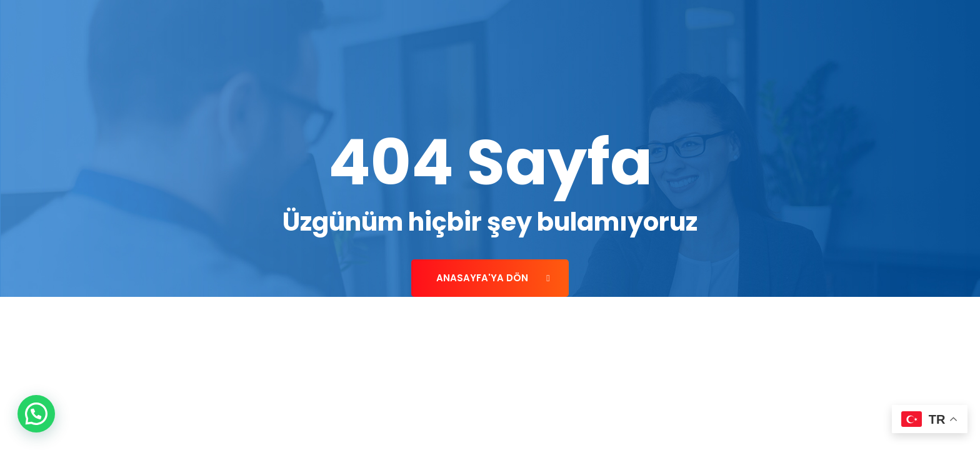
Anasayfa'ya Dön (493, 278)
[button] (36, 414)
